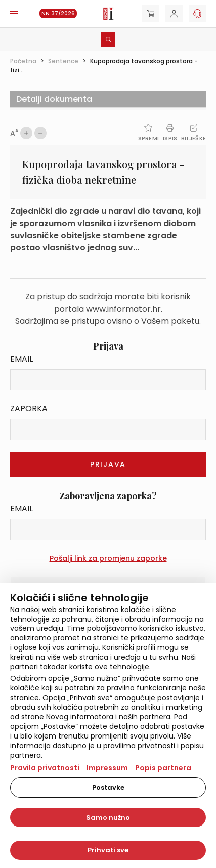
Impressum (107, 768)
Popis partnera (163, 768)
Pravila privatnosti (45, 768)
